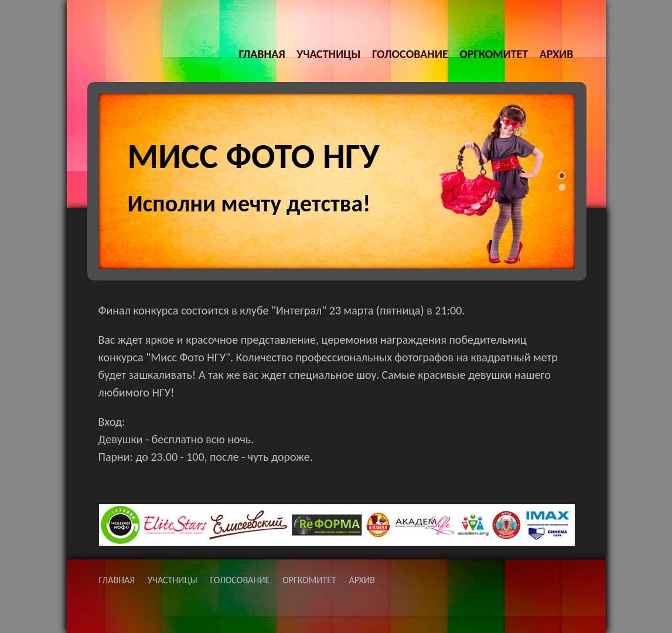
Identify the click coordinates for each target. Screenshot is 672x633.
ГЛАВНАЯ (262, 54)
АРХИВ (557, 54)
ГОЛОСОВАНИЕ (410, 54)
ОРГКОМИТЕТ (494, 54)
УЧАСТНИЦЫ (328, 54)
